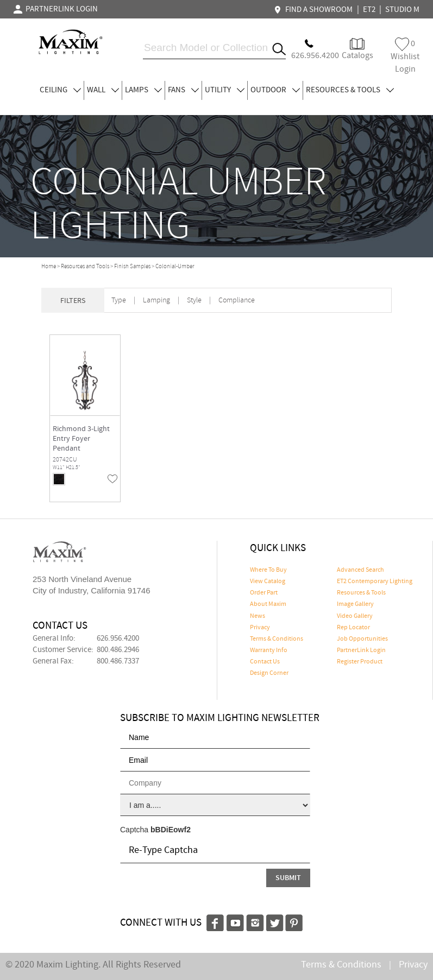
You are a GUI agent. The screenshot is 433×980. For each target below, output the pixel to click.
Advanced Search (360, 570)
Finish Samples (132, 267)
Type (119, 301)
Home (49, 267)
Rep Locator (353, 628)
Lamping (156, 301)
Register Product (360, 662)
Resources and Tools (85, 267)
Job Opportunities (362, 639)
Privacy (260, 628)
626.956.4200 (118, 638)
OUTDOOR (275, 90)
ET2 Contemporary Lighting (375, 581)
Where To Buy (268, 570)
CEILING (60, 90)
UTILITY (225, 90)
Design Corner (269, 673)
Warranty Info (269, 650)
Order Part (264, 593)
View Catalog (268, 581)
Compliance (237, 301)
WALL (103, 90)
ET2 (369, 10)
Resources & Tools (361, 593)
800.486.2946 (118, 650)
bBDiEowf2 (171, 830)
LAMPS (143, 90)
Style (194, 301)
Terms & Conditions (277, 639)
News (258, 616)
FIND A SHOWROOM (315, 10)
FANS (183, 90)
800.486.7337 (118, 661)
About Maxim (268, 604)
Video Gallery (355, 616)
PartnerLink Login (361, 650)
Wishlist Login (405, 56)
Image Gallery (355, 604)
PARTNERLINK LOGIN (56, 9)
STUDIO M (402, 10)
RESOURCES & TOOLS (350, 90)
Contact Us (265, 662)
